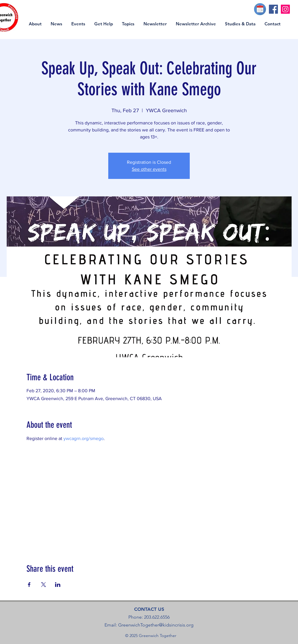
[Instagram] (285, 9)
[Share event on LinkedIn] (58, 585)
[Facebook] (273, 9)
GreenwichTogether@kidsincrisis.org (156, 625)
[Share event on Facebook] (29, 585)
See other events (149, 169)
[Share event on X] (44, 585)
